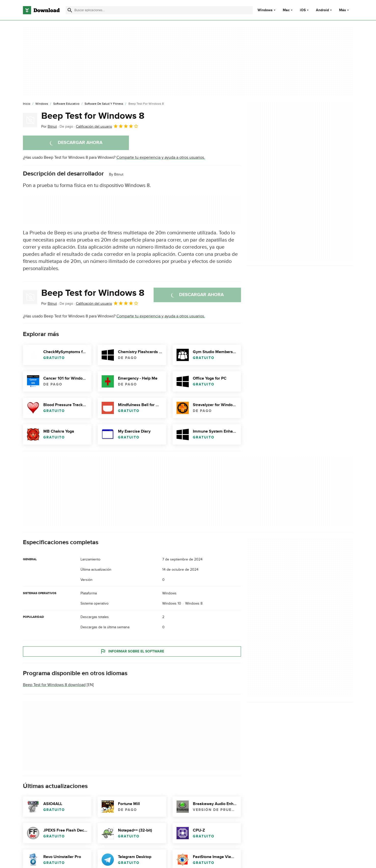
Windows (265, 10)
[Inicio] (27, 104)
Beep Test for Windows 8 (93, 116)
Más (345, 10)
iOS (303, 10)
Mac (286, 10)
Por (49, 126)
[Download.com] (41, 10)
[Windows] (42, 104)
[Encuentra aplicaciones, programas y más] (159, 10)
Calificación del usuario (107, 126)
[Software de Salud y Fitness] (104, 104)
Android (322, 10)
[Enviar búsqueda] (70, 10)
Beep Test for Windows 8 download (54, 685)
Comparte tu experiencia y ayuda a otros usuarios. (161, 157)
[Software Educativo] (66, 104)
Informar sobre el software (132, 651)
